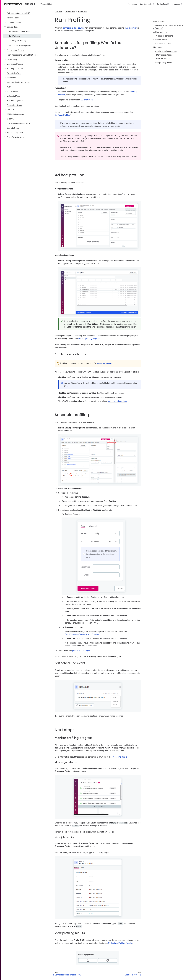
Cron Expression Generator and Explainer (82, 634)
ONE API (10, 110)
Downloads (177, 4)
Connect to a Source (15, 50)
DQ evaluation (87, 100)
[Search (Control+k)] (132, 4)
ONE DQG (58, 11)
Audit (9, 87)
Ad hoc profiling (160, 32)
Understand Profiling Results (21, 46)
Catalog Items (13, 27)
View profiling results (164, 63)
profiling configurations (117, 401)
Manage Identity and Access (19, 82)
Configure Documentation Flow (68, 975)
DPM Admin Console (15, 114)
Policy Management (15, 101)
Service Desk (163, 4)
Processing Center (14, 105)
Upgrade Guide (13, 128)
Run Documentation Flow (19, 32)
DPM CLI (10, 119)
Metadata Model (14, 96)
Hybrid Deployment (15, 133)
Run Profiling (14, 36)
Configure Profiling (18, 41)
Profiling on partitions (164, 36)
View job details (163, 59)
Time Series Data (14, 73)
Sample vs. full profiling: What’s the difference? (168, 27)
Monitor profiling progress (166, 51)
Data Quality (12, 59)
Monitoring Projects (15, 64)
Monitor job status (164, 55)
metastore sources (104, 363)
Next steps (158, 47)
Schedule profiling (161, 40)
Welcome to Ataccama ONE (18, 13)
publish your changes (81, 650)
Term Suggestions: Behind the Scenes (23, 55)
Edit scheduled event (163, 44)
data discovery (131, 28)
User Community (147, 4)
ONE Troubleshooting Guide (18, 123)
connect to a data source (73, 28)
